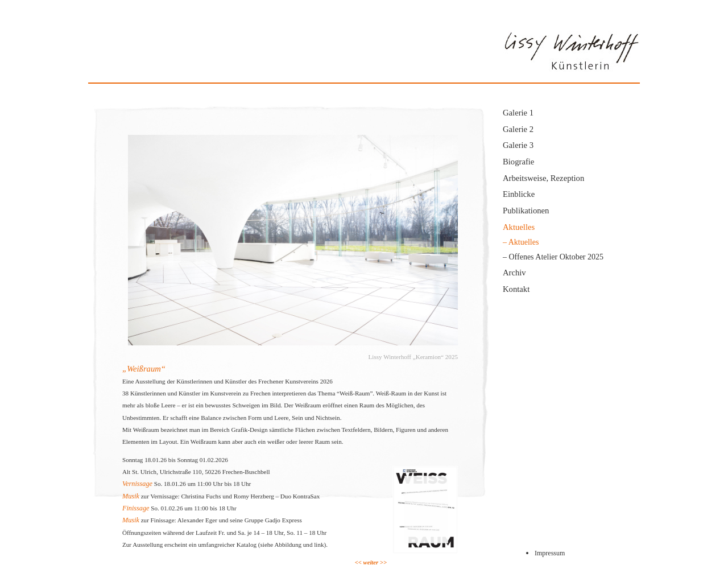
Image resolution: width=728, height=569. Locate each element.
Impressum (550, 553)
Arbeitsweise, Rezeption (543, 178)
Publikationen (526, 211)
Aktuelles (519, 227)
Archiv (514, 273)
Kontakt (516, 289)
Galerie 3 (518, 145)
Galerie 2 (518, 129)
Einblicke (519, 194)
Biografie (518, 162)
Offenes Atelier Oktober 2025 (557, 257)
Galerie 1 (518, 113)
